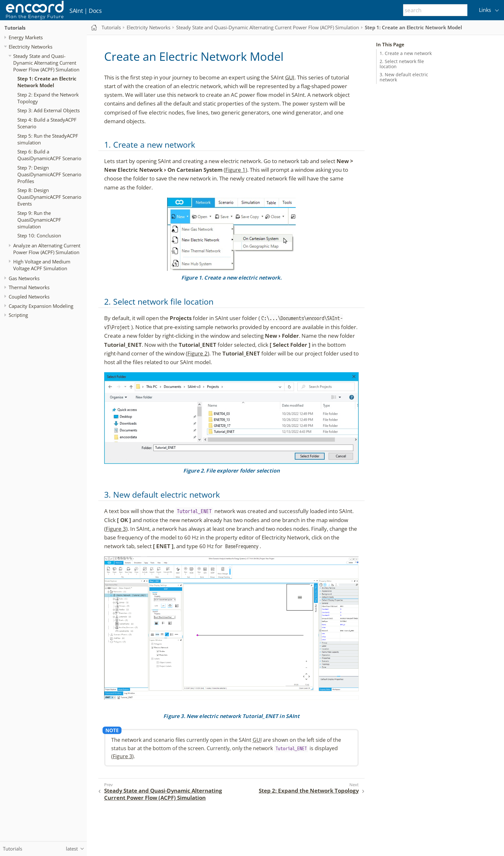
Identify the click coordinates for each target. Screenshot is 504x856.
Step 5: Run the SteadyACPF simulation (48, 139)
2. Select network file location (402, 64)
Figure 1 (235, 170)
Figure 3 (116, 529)
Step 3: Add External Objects (49, 110)
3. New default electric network (404, 77)
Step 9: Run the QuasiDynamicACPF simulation (39, 220)
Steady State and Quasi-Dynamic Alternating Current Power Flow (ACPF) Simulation (46, 63)
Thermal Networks (29, 287)
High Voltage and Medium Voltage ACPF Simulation (42, 265)
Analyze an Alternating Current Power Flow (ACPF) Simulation (47, 249)
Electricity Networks (31, 47)
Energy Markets (26, 37)
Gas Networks (24, 278)
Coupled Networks (29, 297)
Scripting (18, 315)
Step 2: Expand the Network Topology (48, 98)
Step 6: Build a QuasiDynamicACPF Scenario (49, 155)
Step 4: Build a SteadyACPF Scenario (47, 123)
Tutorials (15, 28)
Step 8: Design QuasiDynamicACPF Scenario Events (49, 197)
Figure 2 (198, 353)
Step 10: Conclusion (39, 235)
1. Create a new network (406, 53)
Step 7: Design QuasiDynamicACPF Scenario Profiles (49, 174)
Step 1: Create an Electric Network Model (47, 82)
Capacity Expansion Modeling (41, 306)
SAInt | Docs (86, 11)
